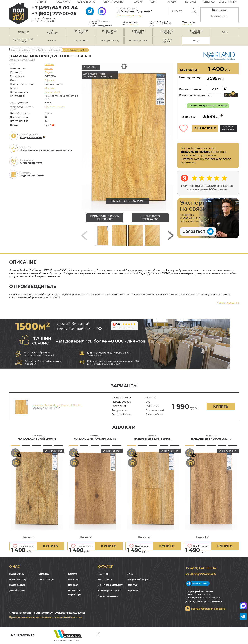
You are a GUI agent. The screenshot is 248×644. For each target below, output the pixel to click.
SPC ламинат (105, 579)
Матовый (50, 88)
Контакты (190, 2)
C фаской (50, 80)
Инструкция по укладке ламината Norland (46, 150)
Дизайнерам (17, 590)
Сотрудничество (86, 2)
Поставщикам (18, 585)
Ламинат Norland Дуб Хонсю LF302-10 (57, 405)
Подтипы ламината (32, 176)
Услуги (154, 2)
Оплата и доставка (114, 2)
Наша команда (18, 579)
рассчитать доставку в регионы (208, 105)
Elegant (56, 50)
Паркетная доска (108, 596)
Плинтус (132, 585)
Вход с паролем (228, 2)
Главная (16, 50)
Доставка (74, 579)
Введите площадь (190, 89)
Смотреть (133, 24)
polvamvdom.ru (18, 14)
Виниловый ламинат (110, 585)
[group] (127, 137)
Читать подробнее (228, 303)
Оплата (72, 574)
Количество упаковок (192, 95)
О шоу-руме (63, 2)
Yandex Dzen (18, 606)
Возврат (138, 2)
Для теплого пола (54, 107)
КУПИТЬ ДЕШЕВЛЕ (228, 128)
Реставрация (47, 579)
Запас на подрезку (231, 95)
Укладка (172, 2)
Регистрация (209, 2)
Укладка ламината (31, 137)
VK (13, 606)
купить (221, 406)
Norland (43, 50)
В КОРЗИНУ (205, 128)
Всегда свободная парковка (208, 609)
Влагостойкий (52, 92)
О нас (14, 566)
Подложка (133, 590)
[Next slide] (171, 236)
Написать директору (129, 15)
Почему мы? (17, 574)
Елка (130, 574)
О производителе (31, 163)
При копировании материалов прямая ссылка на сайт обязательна (46, 617)
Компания (41, 2)
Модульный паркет (139, 579)
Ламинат (29, 50)
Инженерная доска (109, 590)
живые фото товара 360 (150, 218)
